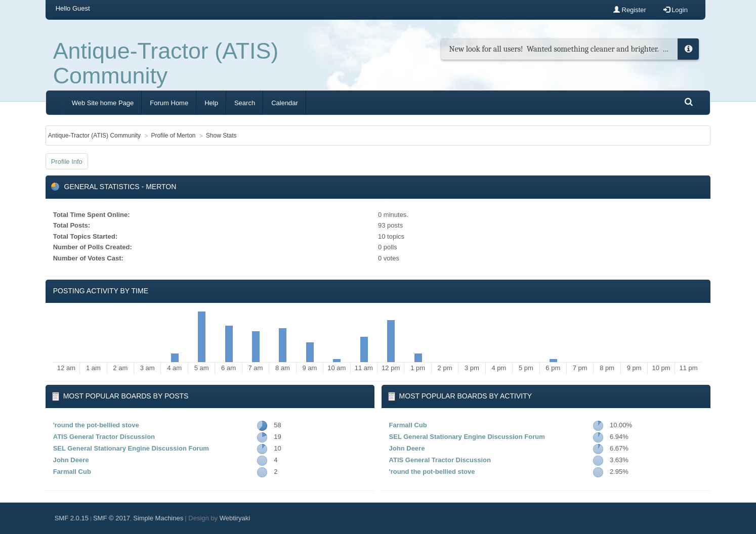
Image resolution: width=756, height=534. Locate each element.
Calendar (285, 103)
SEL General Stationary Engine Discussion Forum (131, 448)
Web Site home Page (103, 103)
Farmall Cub (72, 472)
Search (245, 103)
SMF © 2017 (112, 518)
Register (630, 10)
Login (676, 10)
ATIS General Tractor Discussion (104, 437)
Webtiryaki (235, 518)
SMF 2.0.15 (72, 518)
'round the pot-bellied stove (96, 425)
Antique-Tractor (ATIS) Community (166, 63)
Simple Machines (158, 518)
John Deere (71, 460)
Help (211, 103)
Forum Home (169, 103)
